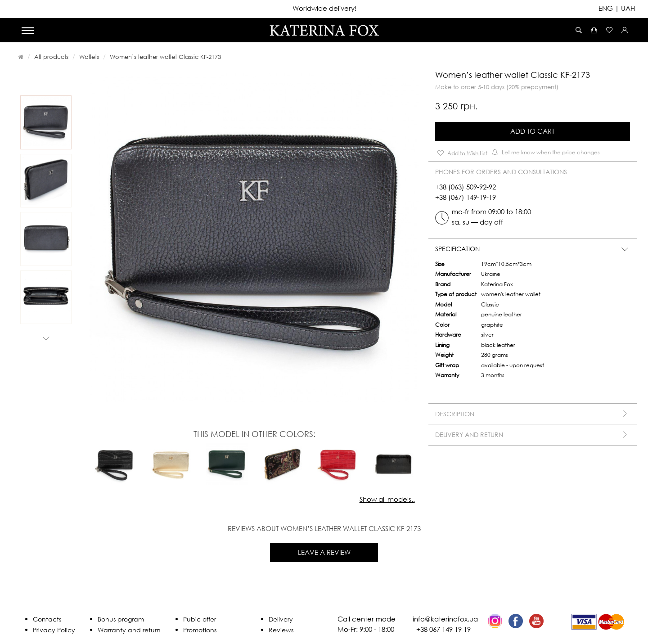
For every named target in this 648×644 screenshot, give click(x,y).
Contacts (47, 619)
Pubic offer (200, 619)
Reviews (281, 630)
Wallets (89, 57)
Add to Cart (532, 131)
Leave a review (324, 552)
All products (51, 57)
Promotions (200, 630)
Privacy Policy (54, 630)
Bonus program (121, 619)
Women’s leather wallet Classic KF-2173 (165, 57)
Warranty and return (129, 630)
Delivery (281, 619)
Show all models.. (387, 499)
